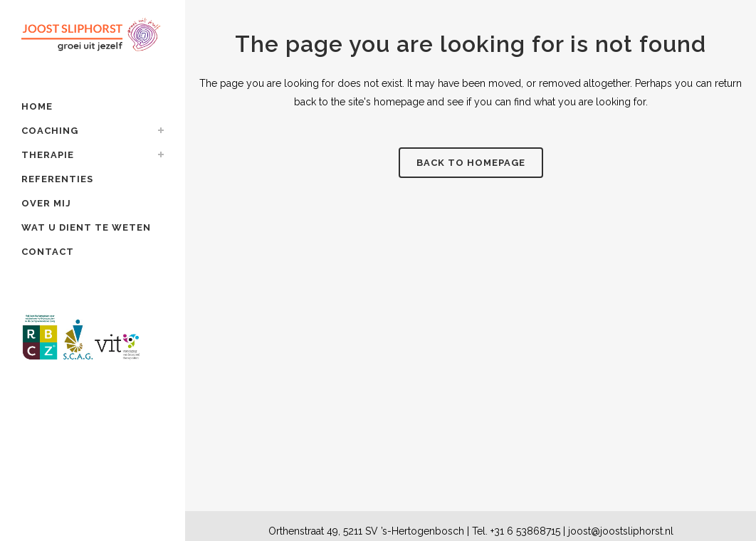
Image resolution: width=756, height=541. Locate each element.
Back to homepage (471, 163)
